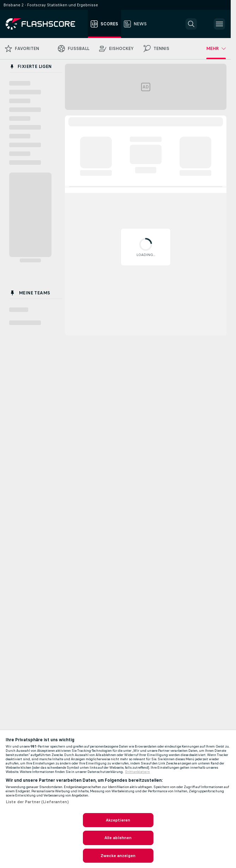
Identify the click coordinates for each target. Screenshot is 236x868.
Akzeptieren (118, 820)
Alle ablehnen (118, 838)
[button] (191, 24)
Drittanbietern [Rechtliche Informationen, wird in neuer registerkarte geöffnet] (138, 772)
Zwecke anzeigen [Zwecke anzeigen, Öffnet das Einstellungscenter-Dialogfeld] (118, 856)
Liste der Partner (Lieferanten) (37, 802)
